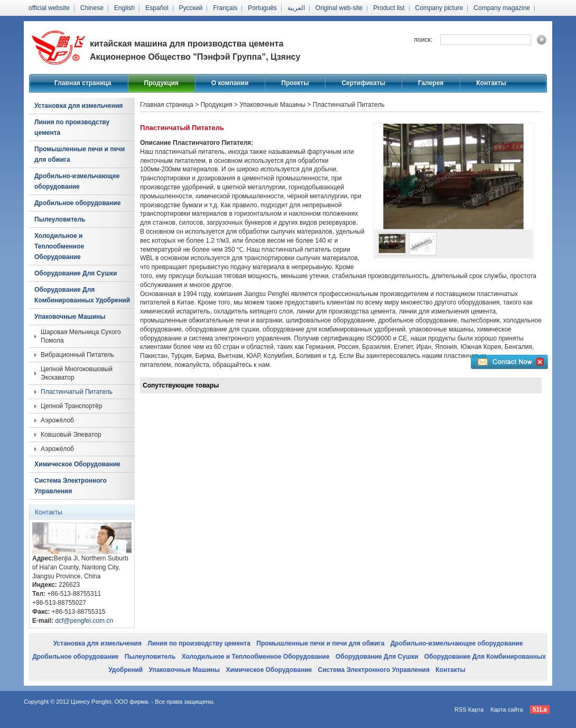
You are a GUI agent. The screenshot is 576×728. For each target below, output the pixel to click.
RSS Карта (469, 709)
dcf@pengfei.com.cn (84, 621)
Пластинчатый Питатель (77, 392)
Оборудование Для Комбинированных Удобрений (82, 295)
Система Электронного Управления (71, 486)
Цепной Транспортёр (71, 406)
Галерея (431, 83)
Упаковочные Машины (70, 317)
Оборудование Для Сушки (76, 273)
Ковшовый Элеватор (71, 435)
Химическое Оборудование (77, 464)
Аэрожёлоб (57, 420)
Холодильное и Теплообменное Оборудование (59, 246)
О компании (230, 83)
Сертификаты (363, 83)
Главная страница (83, 83)
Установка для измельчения (78, 106)
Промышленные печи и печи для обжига (80, 154)
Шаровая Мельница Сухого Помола (81, 336)
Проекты (295, 83)
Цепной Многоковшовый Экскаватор (77, 373)
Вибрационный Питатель (77, 355)
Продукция (161, 83)
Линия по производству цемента (72, 127)
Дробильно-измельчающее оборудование (77, 181)
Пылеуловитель (60, 219)
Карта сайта (507, 709)
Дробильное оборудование (77, 203)
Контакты (491, 83)
